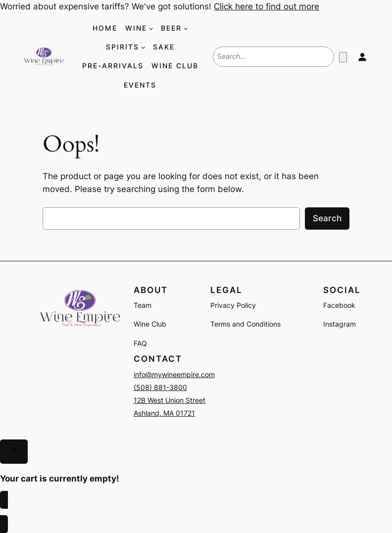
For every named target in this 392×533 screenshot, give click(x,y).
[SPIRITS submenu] (143, 47)
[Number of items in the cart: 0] (343, 57)
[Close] (14, 452)
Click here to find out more (267, 6)
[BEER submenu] (186, 28)
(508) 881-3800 (160, 387)
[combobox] (273, 56)
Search (327, 218)
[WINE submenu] (151, 28)
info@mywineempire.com (174, 374)
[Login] (362, 56)
